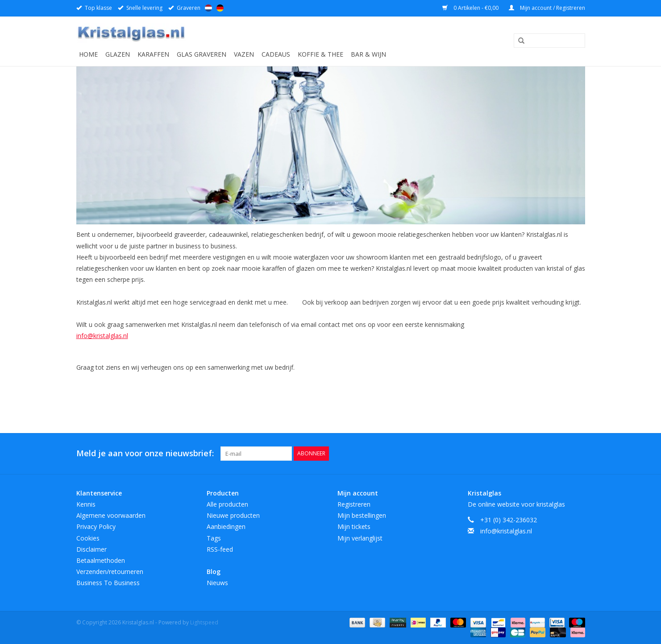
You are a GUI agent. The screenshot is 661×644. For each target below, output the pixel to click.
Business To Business (108, 583)
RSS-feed (220, 549)
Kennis (86, 504)
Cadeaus (276, 54)
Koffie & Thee (320, 54)
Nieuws (217, 583)
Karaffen (153, 54)
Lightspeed (204, 622)
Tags (214, 538)
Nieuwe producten (233, 515)
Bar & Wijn (368, 54)
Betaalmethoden (101, 560)
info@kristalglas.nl (102, 336)
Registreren (354, 504)
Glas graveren (202, 54)
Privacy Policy (96, 526)
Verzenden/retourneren (110, 572)
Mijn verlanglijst (360, 538)
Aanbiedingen (226, 526)
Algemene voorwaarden (111, 515)
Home (88, 54)
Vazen (244, 54)
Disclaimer (91, 549)
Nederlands (208, 8)
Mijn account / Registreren (547, 8)
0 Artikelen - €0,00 (471, 8)
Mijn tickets (354, 526)
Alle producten (227, 504)
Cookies (88, 538)
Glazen (118, 54)
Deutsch (220, 8)
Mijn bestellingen (362, 515)
